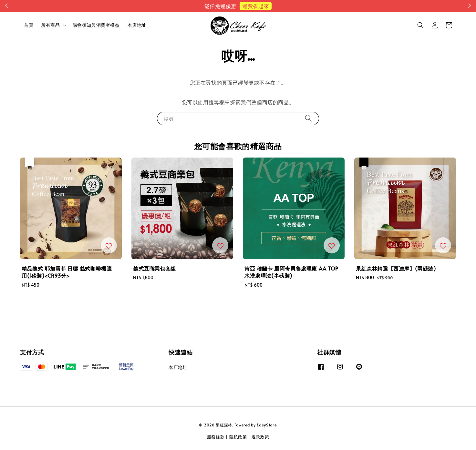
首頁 (29, 25)
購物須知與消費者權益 (96, 25)
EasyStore (267, 425)
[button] (420, 25)
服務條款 (216, 437)
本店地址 (137, 25)
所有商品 (50, 25)
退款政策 (260, 437)
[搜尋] (308, 118)
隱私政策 (238, 437)
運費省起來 (256, 6)
